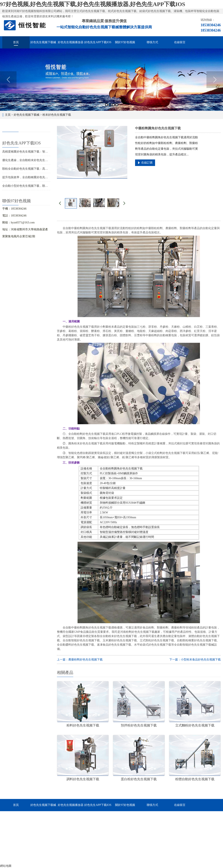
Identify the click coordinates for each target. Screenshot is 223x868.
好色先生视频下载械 (43, 42)
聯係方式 (152, 42)
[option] (111, 80)
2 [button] (110, 105)
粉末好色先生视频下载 (57, 115)
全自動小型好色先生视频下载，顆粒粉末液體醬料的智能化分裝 (42, 186)
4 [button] (117, 105)
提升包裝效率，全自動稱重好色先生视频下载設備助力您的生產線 (44, 177)
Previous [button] (8, 80)
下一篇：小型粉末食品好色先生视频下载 (195, 660)
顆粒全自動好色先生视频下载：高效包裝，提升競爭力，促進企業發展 (47, 169)
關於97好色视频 (125, 42)
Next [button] (215, 80)
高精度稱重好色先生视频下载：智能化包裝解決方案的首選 (39, 152)
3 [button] (113, 105)
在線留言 (180, 42)
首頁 (16, 42)
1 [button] (106, 105)
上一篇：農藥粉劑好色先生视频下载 (80, 660)
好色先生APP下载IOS (98, 42)
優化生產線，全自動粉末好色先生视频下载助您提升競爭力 (39, 160)
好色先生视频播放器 (71, 42)
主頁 (8, 115)
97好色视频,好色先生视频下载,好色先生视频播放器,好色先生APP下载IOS (93, 4)
